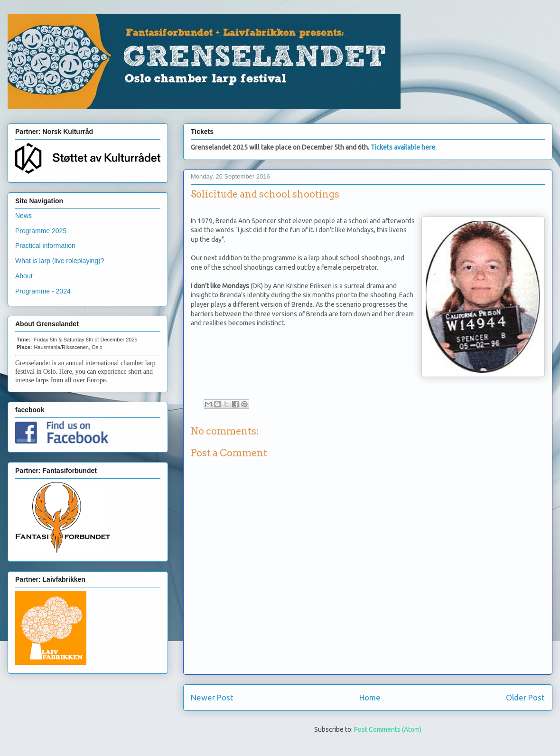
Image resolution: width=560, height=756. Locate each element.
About (24, 276)
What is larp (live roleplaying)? (60, 261)
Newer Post (212, 697)
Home (370, 697)
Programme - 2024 (43, 291)
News (23, 216)
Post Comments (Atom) (388, 729)
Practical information (45, 246)
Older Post (525, 697)
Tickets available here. (404, 147)
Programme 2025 (41, 231)
